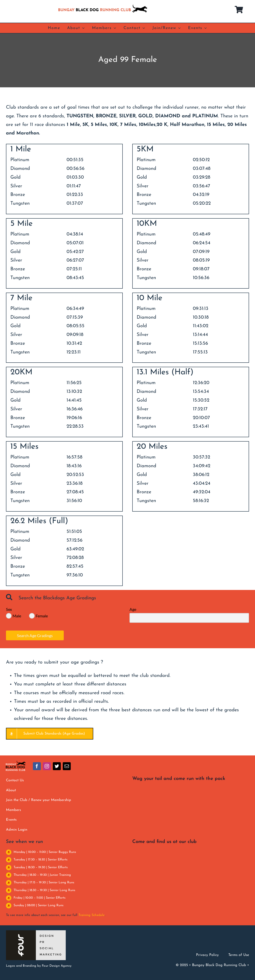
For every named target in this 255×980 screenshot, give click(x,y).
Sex (9, 609)
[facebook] (37, 766)
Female (42, 616)
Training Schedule (92, 915)
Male (17, 616)
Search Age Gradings (35, 635)
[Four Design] (36, 932)
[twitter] (57, 766)
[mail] (67, 766)
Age (133, 609)
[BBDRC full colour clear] (16, 762)
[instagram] (47, 766)
